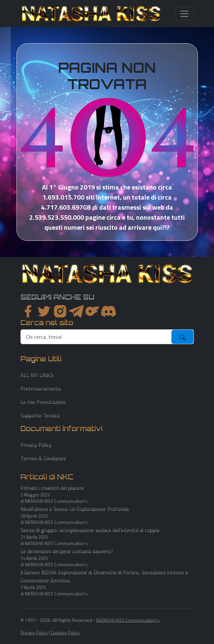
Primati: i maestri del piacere (52, 488)
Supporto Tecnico (40, 415)
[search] (96, 337)
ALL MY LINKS (37, 375)
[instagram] (60, 311)
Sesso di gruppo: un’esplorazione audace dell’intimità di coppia (90, 530)
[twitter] (44, 311)
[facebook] (28, 311)
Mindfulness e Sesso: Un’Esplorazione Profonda (75, 509)
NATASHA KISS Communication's (128, 620)
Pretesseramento (41, 388)
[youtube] (109, 311)
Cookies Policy (65, 632)
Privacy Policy (36, 445)
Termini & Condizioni (43, 458)
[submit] (182, 337)
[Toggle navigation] (184, 14)
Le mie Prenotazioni (43, 402)
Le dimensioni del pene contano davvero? (67, 551)
